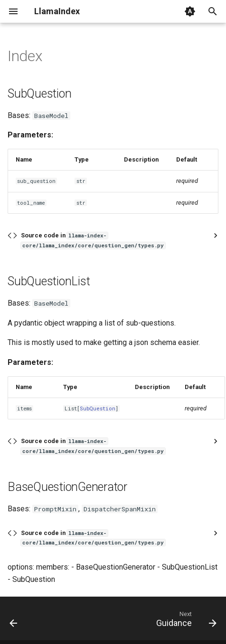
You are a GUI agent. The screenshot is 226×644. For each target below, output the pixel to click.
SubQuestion (98, 408)
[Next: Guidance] (185, 621)
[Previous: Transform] (14, 621)
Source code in (93, 240)
